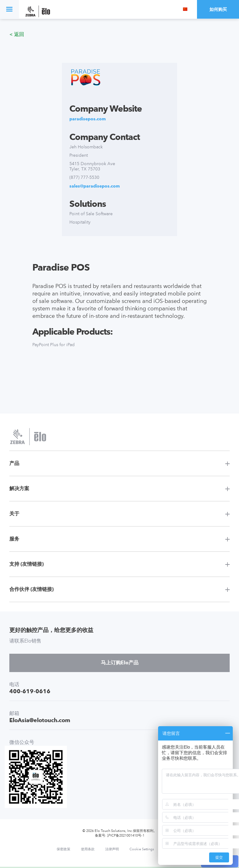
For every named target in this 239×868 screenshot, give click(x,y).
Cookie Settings (142, 849)
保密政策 (63, 849)
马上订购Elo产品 (120, 663)
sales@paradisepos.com (95, 186)
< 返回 (17, 34)
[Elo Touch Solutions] (38, 12)
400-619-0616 (30, 691)
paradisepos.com (88, 119)
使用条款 (88, 849)
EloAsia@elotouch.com (40, 720)
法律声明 (112, 849)
